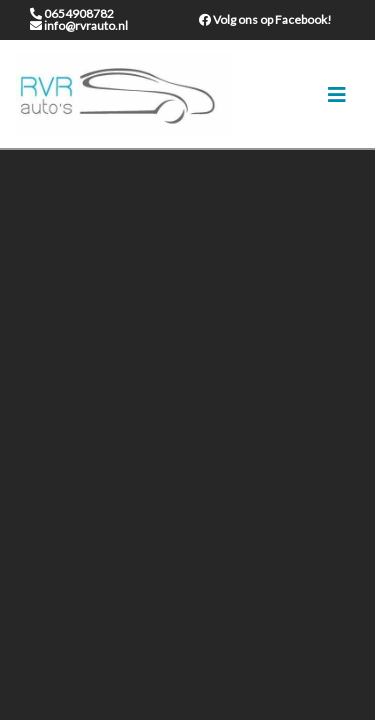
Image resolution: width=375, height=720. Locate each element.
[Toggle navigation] (337, 94)
